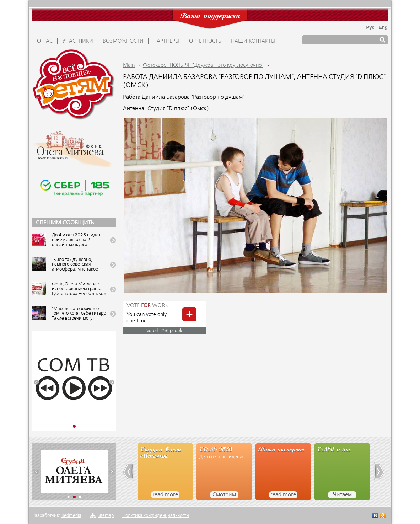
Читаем (342, 495)
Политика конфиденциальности (156, 516)
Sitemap (106, 516)
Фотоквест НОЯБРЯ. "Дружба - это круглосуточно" (203, 65)
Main (129, 65)
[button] (36, 382)
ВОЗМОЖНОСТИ (123, 41)
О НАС (45, 41)
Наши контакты (253, 41)
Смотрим (224, 495)
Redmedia (71, 516)
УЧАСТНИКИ (78, 41)
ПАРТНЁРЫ (166, 41)
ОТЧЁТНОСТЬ (205, 41)
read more (165, 495)
